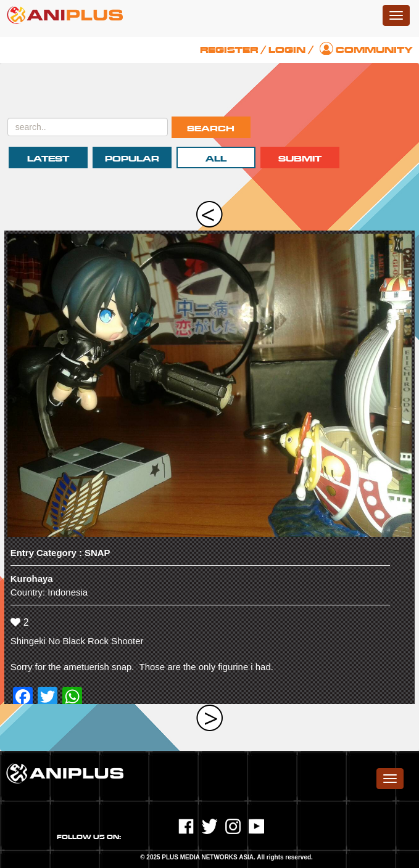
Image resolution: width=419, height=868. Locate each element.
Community (374, 50)
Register (229, 50)
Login (287, 50)
